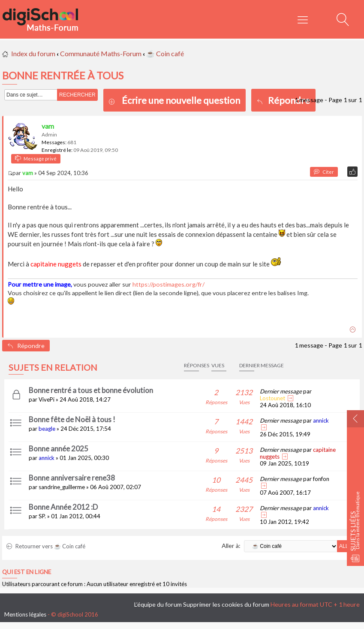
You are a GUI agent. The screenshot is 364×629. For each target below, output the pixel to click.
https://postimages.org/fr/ (168, 284)
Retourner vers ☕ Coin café (46, 546)
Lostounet (272, 398)
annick (321, 420)
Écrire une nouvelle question (181, 100)
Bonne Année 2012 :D (63, 507)
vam (48, 126)
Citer (324, 172)
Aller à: (231, 546)
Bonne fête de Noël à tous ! (72, 419)
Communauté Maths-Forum (101, 53)
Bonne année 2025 (59, 449)
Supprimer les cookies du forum (226, 604)
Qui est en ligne (27, 572)
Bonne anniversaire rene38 (72, 478)
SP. (42, 516)
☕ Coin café (165, 53)
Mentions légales (25, 614)
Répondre (283, 100)
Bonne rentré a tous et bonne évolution (91, 390)
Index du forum (33, 53)
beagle (47, 429)
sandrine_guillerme (62, 487)
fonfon (321, 479)
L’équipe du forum (158, 604)
